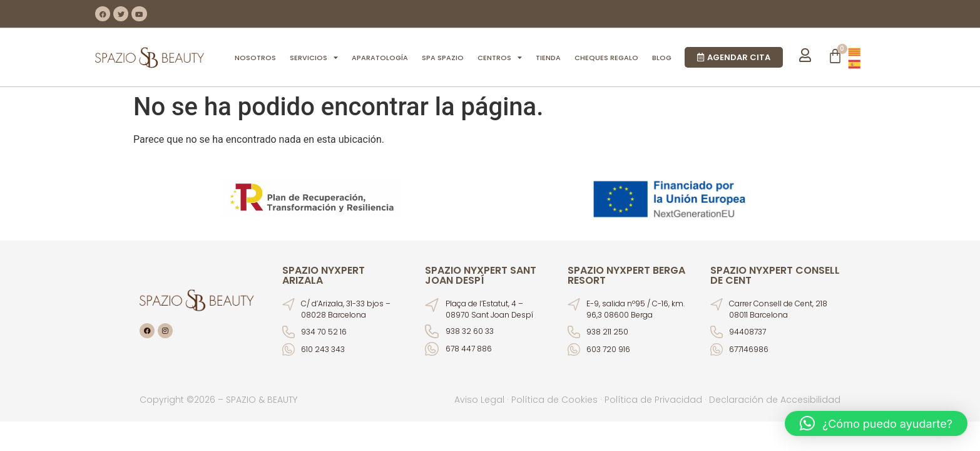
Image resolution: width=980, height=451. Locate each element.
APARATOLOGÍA (380, 58)
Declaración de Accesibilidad (775, 400)
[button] (876, 423)
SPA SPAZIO (443, 58)
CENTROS (500, 57)
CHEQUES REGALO (606, 58)
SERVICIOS (314, 57)
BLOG (662, 58)
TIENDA (548, 58)
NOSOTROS (255, 58)
